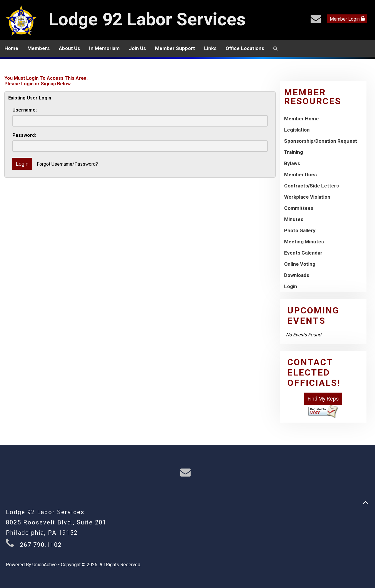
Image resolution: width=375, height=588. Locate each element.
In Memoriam (104, 48)
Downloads (297, 275)
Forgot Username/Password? (67, 164)
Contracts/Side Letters (311, 186)
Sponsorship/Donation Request (321, 141)
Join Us (137, 48)
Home (11, 48)
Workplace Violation (307, 197)
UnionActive (45, 565)
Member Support (175, 48)
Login (291, 286)
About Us (69, 48)
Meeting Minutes (304, 242)
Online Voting (300, 264)
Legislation (297, 130)
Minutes (294, 219)
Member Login (347, 19)
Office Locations (245, 48)
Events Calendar (303, 253)
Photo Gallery (300, 230)
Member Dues (300, 175)
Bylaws (292, 163)
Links (210, 48)
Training (294, 152)
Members (39, 48)
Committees (299, 208)
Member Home (301, 119)
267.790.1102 (41, 545)
